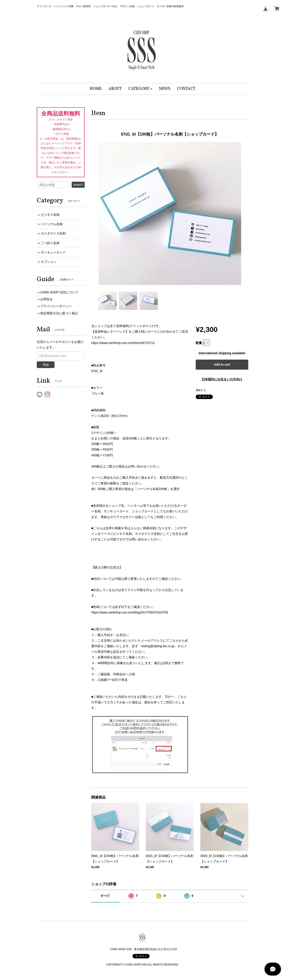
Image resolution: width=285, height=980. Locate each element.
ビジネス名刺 (50, 215)
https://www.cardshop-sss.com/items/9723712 (123, 343)
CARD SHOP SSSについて (59, 292)
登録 (46, 365)
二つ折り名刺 (50, 243)
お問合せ (47, 299)
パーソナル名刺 (52, 224)
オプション (49, 262)
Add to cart (222, 364)
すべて (105, 896)
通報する (201, 390)
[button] (140, 89)
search (78, 185)
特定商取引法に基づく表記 (59, 313)
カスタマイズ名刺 (53, 233)
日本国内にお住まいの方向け (222, 379)
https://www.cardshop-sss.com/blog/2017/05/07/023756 (130, 612)
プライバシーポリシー (56, 306)
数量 (199, 343)
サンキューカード (53, 252)
